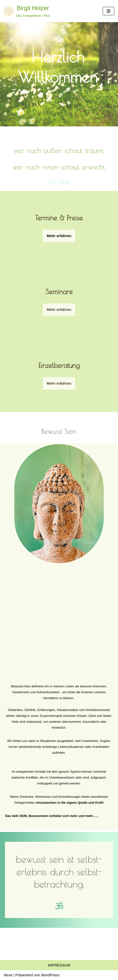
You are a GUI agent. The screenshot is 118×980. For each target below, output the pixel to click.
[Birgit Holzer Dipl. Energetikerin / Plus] (27, 11)
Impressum (59, 965)
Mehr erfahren (59, 383)
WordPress (50, 975)
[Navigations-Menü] (109, 11)
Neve (8, 975)
